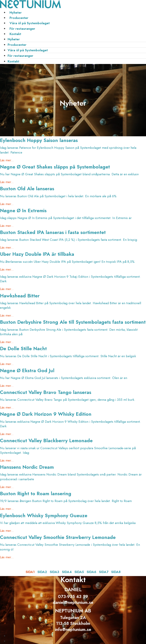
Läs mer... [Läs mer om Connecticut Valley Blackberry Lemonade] (7, 460)
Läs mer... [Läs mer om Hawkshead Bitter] (7, 315)
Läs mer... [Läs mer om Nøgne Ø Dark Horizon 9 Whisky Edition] (7, 434)
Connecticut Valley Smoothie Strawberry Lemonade (58, 537)
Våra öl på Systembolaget (30, 23)
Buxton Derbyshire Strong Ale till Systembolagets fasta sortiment (73, 322)
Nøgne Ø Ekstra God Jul (27, 371)
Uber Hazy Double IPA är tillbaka (37, 254)
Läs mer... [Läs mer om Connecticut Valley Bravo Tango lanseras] (7, 407)
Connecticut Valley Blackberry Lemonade (46, 441)
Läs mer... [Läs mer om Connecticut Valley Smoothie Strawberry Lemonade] (7, 557)
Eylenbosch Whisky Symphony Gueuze (44, 516)
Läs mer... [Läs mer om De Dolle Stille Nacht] (7, 364)
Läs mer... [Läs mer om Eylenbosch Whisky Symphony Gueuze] (7, 531)
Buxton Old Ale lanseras (27, 189)
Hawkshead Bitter (20, 296)
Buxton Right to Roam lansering (36, 494)
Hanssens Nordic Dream (27, 467)
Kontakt (15, 34)
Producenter (19, 18)
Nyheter (16, 12)
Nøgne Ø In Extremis (23, 211)
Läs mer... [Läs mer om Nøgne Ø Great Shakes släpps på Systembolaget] (7, 182)
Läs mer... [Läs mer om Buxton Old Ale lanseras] (7, 204)
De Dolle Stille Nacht (23, 349)
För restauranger (22, 29)
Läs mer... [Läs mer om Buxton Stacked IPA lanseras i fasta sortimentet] (7, 247)
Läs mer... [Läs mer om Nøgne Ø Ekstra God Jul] (7, 386)
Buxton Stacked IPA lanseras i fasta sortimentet (53, 232)
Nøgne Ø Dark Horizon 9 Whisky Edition (46, 414)
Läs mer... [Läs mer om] (7, 289)
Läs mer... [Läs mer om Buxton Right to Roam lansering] (7, 509)
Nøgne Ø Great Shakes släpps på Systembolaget (55, 167)
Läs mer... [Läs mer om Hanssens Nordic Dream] (7, 487)
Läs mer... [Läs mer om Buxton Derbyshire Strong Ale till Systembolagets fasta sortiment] (7, 342)
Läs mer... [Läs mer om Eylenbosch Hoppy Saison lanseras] (7, 160)
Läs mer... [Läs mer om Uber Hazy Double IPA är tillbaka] (7, 269)
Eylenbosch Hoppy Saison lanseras (39, 140)
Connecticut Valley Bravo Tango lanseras (46, 392)
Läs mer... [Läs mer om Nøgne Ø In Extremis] (7, 226)
